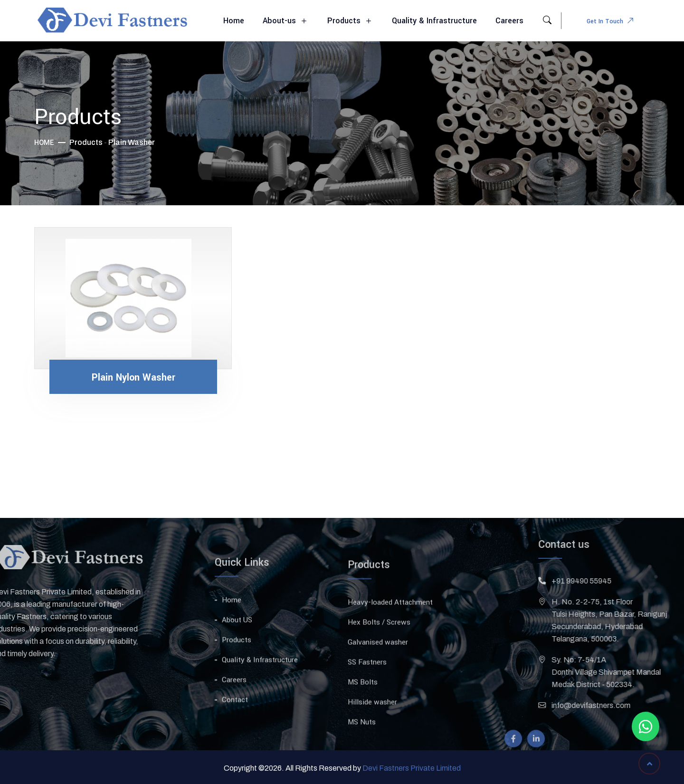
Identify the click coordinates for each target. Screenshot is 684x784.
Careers (509, 21)
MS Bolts (363, 710)
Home (234, 21)
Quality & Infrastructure (434, 21)
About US (237, 645)
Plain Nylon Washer (133, 378)
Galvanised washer (378, 670)
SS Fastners (367, 690)
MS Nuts (362, 750)
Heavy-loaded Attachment (390, 631)
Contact (235, 725)
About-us (286, 21)
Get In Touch (613, 22)
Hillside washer (372, 730)
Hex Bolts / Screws (379, 650)
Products (350, 21)
